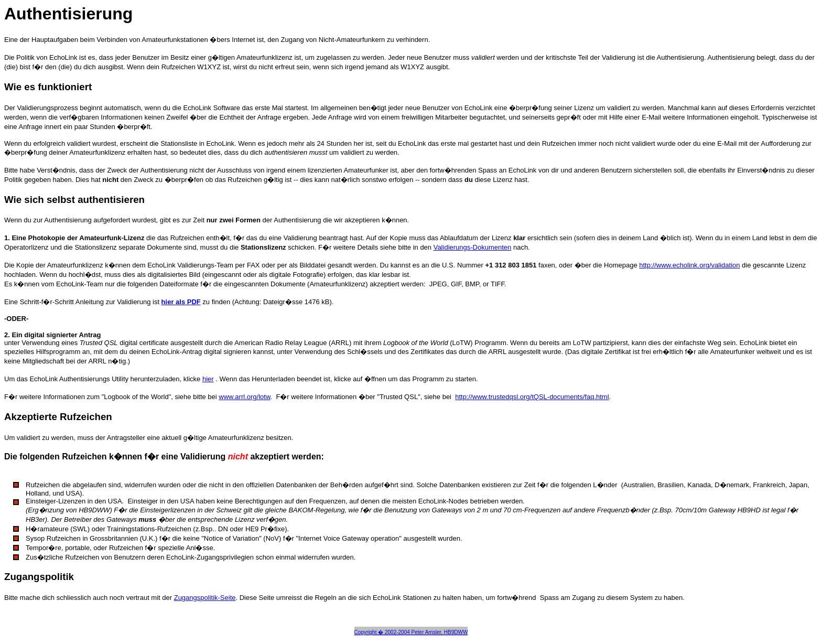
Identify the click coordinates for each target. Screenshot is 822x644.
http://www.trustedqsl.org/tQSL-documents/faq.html (532, 397)
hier (208, 379)
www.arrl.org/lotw (244, 397)
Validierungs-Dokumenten (473, 247)
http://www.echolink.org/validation (689, 265)
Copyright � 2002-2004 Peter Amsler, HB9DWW (411, 632)
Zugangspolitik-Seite (205, 598)
